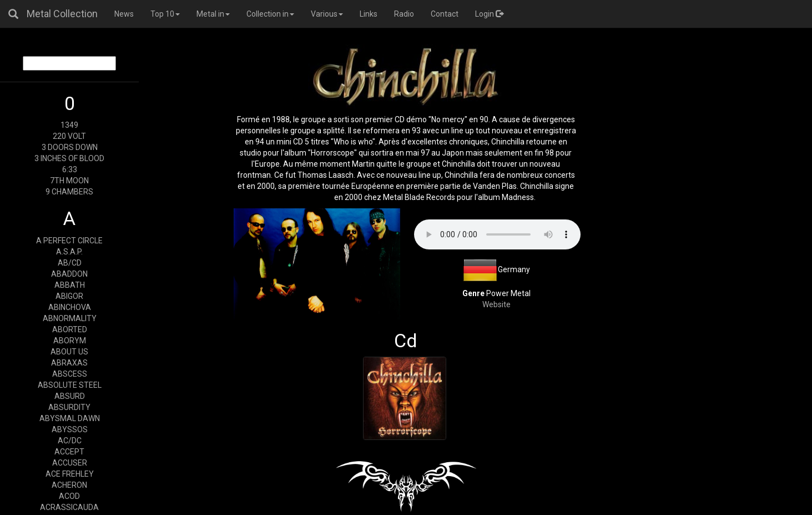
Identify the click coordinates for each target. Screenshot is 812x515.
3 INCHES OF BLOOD (69, 158)
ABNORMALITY (70, 318)
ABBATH (70, 285)
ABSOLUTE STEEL (70, 385)
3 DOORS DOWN (70, 147)
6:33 (70, 169)
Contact (445, 14)
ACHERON (69, 485)
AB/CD (70, 263)
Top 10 (165, 14)
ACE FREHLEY (70, 474)
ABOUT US (69, 352)
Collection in (270, 14)
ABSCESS (70, 374)
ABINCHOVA (70, 307)
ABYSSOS (70, 429)
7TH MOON (69, 181)
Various (327, 14)
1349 (69, 125)
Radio (404, 14)
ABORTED (70, 329)
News (124, 14)
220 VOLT (69, 136)
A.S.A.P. (69, 252)
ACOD (69, 496)
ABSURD (70, 396)
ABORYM (70, 341)
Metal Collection (62, 14)
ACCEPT (69, 452)
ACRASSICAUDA (69, 507)
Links (369, 14)
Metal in (213, 14)
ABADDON (69, 274)
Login (489, 14)
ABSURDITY (69, 407)
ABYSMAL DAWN (70, 418)
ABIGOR (69, 296)
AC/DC (70, 441)
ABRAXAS (69, 363)
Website (496, 304)
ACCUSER (70, 463)
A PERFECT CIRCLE (69, 241)
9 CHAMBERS (69, 192)
